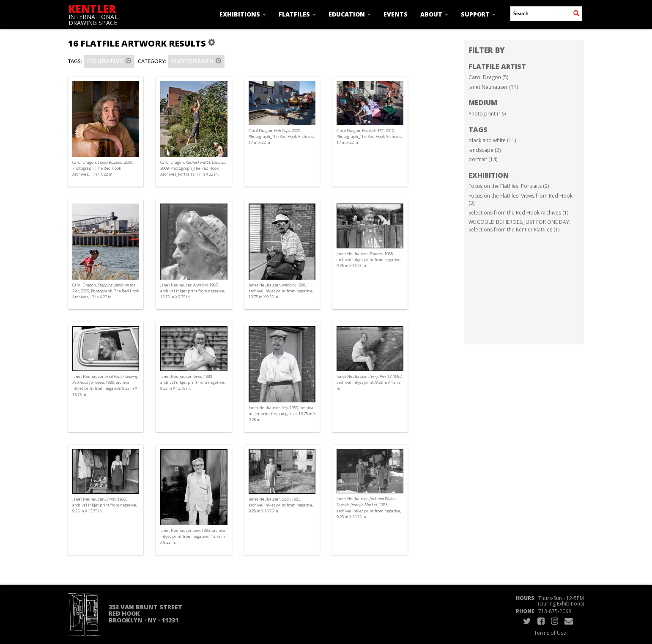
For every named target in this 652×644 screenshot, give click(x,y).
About (434, 14)
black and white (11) (492, 140)
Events (396, 14)
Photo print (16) (487, 114)
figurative (109, 61)
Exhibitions (243, 14)
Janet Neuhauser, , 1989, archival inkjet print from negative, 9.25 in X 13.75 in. (105, 385)
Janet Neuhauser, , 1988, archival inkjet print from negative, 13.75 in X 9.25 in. (281, 291)
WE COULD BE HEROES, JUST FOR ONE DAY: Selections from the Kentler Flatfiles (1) (519, 226)
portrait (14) (483, 159)
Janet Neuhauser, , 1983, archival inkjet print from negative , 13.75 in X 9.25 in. (193, 536)
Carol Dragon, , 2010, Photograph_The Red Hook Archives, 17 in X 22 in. (370, 136)
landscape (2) (485, 150)
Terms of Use (550, 633)
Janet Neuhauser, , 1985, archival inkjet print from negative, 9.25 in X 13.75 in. (369, 260)
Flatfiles (297, 14)
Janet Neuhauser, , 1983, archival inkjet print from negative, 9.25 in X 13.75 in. (105, 505)
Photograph (196, 61)
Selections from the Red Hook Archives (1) (518, 213)
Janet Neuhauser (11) (493, 87)
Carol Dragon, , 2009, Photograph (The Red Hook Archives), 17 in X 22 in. (103, 168)
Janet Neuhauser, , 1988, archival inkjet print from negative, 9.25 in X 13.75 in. (193, 382)
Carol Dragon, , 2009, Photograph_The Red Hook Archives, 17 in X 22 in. (282, 136)
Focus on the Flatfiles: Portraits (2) (509, 186)
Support (478, 14)
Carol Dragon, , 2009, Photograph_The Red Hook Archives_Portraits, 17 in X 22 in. (193, 168)
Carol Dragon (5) (488, 77)
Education (350, 14)
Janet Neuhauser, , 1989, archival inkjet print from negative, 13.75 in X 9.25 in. (282, 414)
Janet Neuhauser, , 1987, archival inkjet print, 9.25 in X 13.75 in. (370, 382)
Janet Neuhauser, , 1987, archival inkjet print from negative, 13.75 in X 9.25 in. (193, 291)
